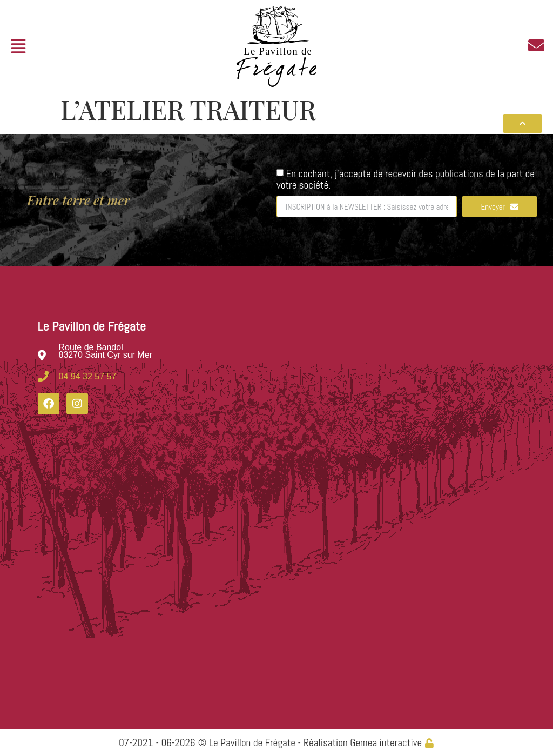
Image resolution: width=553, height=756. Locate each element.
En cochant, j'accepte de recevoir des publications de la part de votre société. (406, 179)
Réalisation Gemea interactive (363, 743)
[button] (18, 47)
